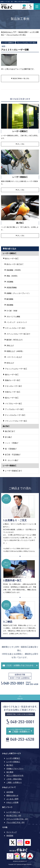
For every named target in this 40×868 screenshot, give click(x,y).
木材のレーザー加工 (12, 392)
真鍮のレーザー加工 (12, 380)
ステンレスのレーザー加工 (14, 328)
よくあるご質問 (12, 799)
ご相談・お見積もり (14, 782)
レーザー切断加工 (8, 43)
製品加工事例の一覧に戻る (20, 78)
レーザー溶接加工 (13, 762)
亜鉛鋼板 (9, 305)
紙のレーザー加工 (11, 398)
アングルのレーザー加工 (13, 409)
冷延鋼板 (9, 282)
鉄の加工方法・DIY (14, 816)
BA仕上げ (9, 363)
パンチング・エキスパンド (16, 322)
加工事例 (10, 772)
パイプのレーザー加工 (12, 404)
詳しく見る (20, 144)
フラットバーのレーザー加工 (15, 421)
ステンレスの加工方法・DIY (17, 819)
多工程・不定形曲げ (12, 455)
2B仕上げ (9, 346)
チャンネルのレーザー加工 (14, 415)
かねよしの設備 (12, 802)
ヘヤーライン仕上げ (13, 357)
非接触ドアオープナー (15, 769)
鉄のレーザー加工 (11, 259)
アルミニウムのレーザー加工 (26, 43)
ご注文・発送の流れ (14, 779)
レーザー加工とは (13, 812)
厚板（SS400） (11, 276)
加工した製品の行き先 (15, 776)
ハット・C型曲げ (11, 443)
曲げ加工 (10, 765)
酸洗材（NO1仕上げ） (14, 340)
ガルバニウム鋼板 (12, 317)
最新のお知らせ (12, 795)
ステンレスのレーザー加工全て (17, 334)
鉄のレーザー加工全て (14, 264)
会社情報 (10, 792)
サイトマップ (12, 832)
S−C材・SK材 (11, 311)
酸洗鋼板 (9, 299)
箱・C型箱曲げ (10, 449)
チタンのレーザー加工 (12, 386)
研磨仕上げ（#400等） (14, 351)
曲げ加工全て (9, 431)
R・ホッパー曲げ (11, 460)
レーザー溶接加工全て (12, 471)
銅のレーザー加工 (11, 375)
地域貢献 (10, 836)
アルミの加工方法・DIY (16, 822)
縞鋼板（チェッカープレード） (17, 293)
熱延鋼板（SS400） (13, 270)
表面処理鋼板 (11, 288)
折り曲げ (7, 437)
